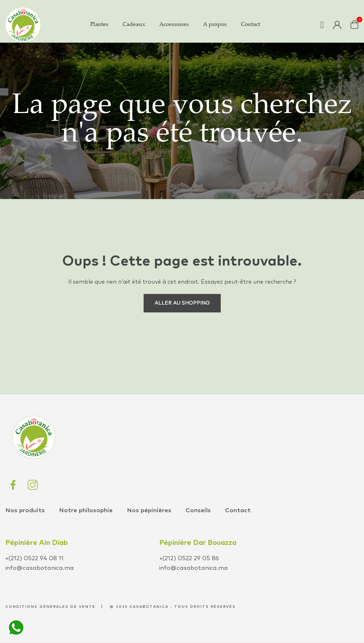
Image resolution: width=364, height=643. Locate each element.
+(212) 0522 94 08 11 (34, 559)
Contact (238, 511)
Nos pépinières (149, 511)
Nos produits (25, 511)
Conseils (198, 511)
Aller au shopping (182, 303)
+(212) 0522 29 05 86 (189, 559)
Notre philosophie (86, 511)
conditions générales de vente (50, 607)
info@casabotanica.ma (40, 568)
